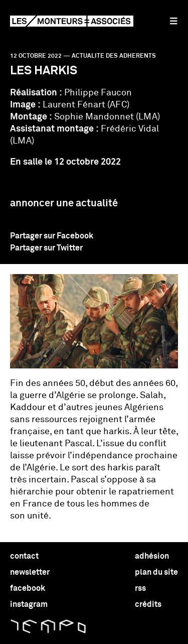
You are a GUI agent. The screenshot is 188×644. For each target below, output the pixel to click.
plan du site (156, 572)
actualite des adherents (114, 56)
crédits (148, 604)
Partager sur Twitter (46, 248)
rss (140, 588)
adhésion (152, 556)
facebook (28, 588)
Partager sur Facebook (52, 236)
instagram (29, 604)
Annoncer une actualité (64, 203)
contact (24, 556)
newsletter (30, 572)
